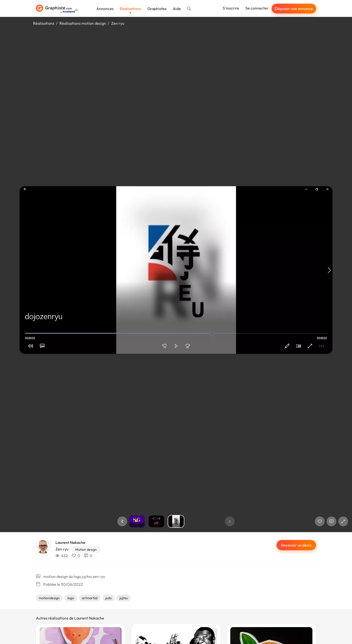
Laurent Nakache (70, 542)
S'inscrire (231, 8)
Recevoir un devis (296, 545)
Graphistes (157, 9)
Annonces (105, 9)
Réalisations (130, 9)
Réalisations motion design (83, 23)
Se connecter (257, 8)
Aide (177, 9)
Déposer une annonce (294, 9)
